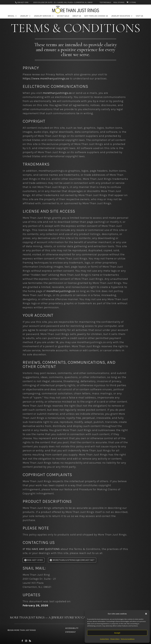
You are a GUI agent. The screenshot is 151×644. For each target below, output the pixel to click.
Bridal (11, 16)
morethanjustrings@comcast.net (74, 560)
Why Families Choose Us (96, 16)
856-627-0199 (23, 2)
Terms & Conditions (128, 639)
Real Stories (119, 3)
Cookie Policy (105, 639)
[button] (146, 614)
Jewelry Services (43, 16)
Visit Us (139, 16)
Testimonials (105, 3)
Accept (117, 633)
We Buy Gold (63, 16)
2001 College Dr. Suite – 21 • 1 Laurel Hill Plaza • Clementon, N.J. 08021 (63, 3)
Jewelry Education (121, 16)
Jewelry (24, 16)
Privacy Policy (115, 639)
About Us (77, 16)
